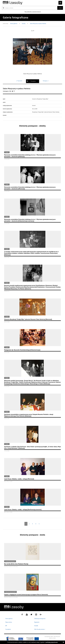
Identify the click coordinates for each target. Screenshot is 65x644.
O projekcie (8, 629)
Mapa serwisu (9, 622)
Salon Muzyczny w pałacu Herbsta (38, 24)
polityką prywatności (52, 642)
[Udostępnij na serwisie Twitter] (13, 91)
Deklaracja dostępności (40, 619)
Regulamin (37, 622)
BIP (6, 626)
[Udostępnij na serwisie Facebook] (14, 91)
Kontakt (36, 626)
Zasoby (24, 24)
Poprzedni (19, 81)
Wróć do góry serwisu (40, 629)
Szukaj (60, 8)
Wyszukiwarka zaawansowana (32, 12)
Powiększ (33, 81)
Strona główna (14, 24)
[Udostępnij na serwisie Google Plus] (10, 91)
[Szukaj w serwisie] (30, 8)
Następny (46, 81)
